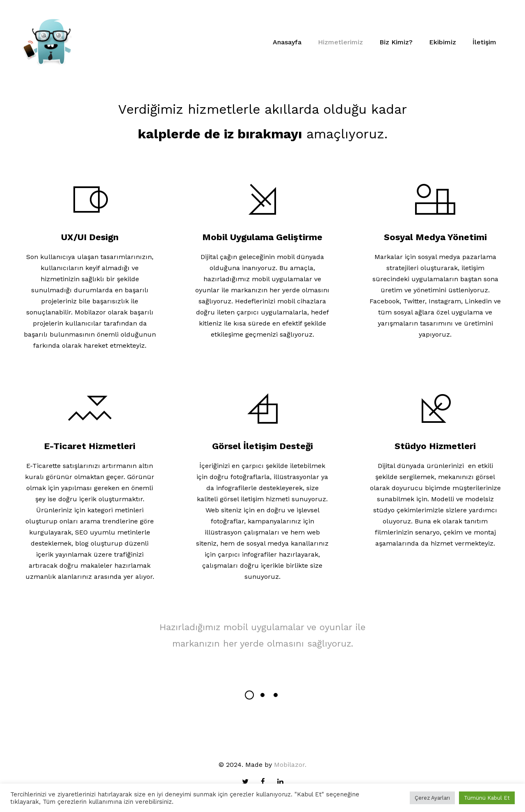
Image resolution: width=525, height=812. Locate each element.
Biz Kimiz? (396, 42)
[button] (249, 695)
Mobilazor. (290, 765)
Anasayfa (287, 42)
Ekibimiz (443, 42)
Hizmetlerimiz (340, 42)
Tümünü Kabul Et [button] (487, 798)
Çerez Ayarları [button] (432, 798)
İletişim (484, 42)
